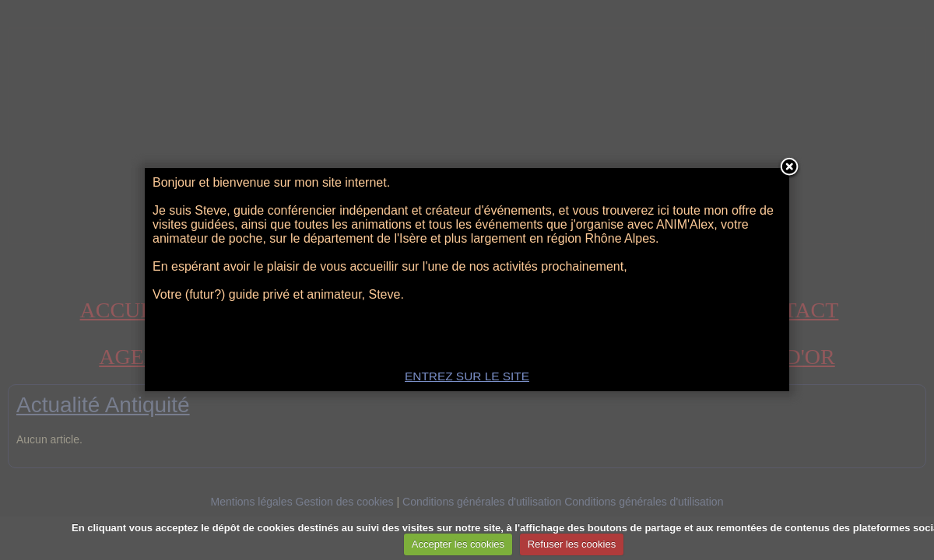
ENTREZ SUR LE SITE (467, 376)
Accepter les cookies (458, 544)
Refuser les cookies (572, 544)
